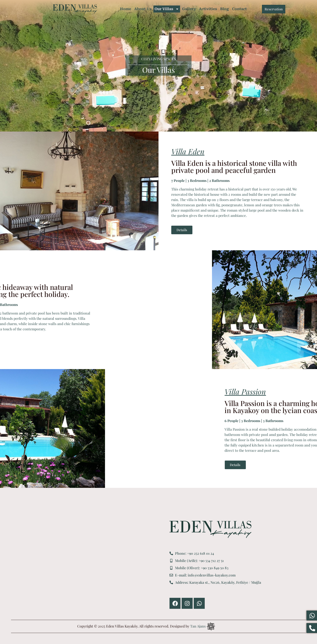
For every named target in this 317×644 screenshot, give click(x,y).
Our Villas (167, 9)
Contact (239, 9)
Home (126, 9)
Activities (208, 9)
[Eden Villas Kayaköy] (87, 565)
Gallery (189, 9)
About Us (143, 9)
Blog (225, 9)
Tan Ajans (198, 626)
